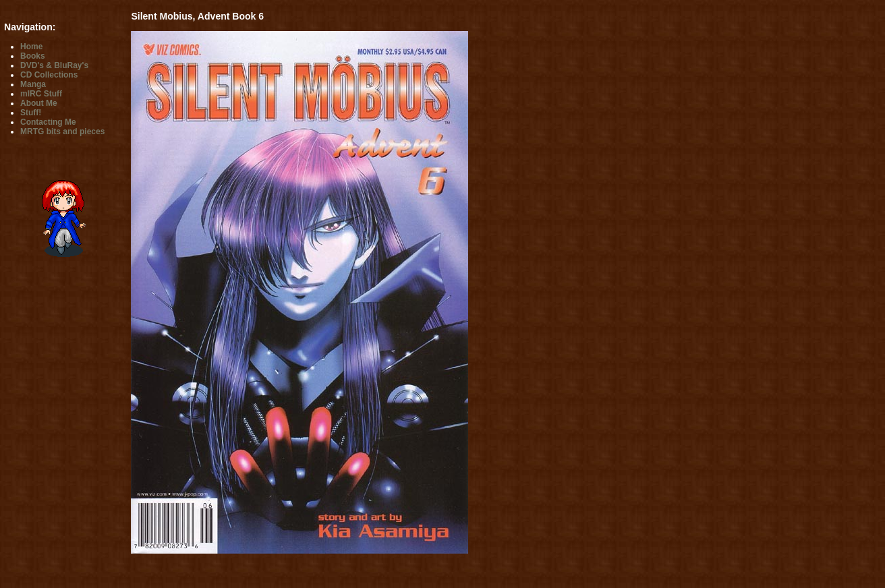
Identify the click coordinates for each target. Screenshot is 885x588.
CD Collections (49, 75)
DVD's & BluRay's (54, 65)
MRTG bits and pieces (62, 131)
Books (33, 56)
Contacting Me (48, 122)
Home (31, 47)
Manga (33, 84)
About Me (39, 103)
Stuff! (31, 113)
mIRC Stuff (41, 94)
